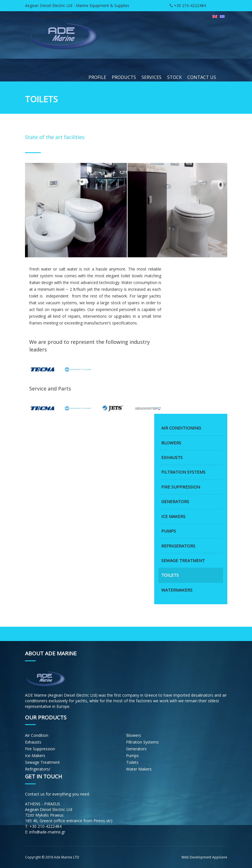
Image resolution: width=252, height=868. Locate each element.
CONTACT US (202, 77)
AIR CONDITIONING (181, 429)
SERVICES (152, 77)
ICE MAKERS (173, 518)
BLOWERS (171, 444)
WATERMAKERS (177, 591)
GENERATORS (175, 503)
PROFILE (97, 77)
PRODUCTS (124, 77)
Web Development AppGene (204, 857)
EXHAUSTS (172, 459)
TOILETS (170, 576)
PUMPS (169, 532)
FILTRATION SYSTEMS (183, 473)
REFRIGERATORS (178, 547)
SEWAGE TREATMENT (183, 562)
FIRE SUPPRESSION (181, 488)
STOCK (174, 77)
